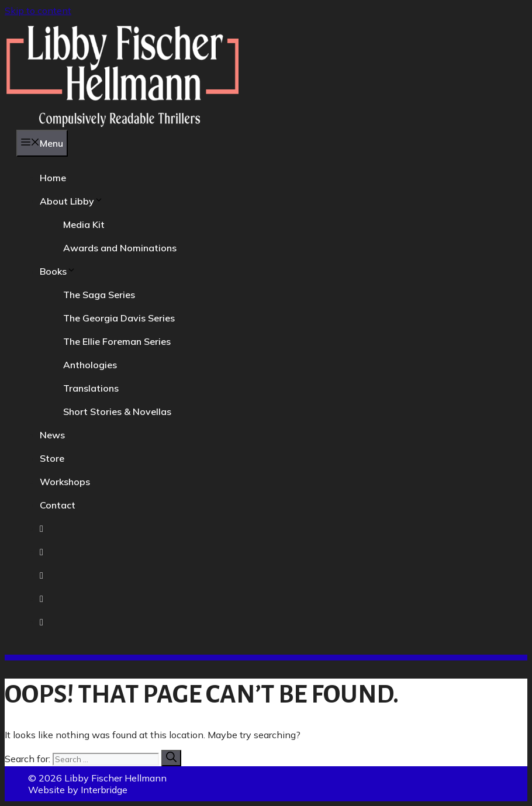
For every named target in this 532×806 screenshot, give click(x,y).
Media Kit (84, 224)
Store (52, 458)
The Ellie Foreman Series (117, 341)
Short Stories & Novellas (117, 411)
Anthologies (90, 365)
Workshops (65, 482)
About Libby (72, 201)
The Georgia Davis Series (119, 318)
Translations (91, 388)
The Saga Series (99, 295)
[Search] (171, 758)
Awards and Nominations (120, 248)
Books (58, 271)
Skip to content (38, 11)
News (52, 435)
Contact (58, 505)
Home (53, 178)
